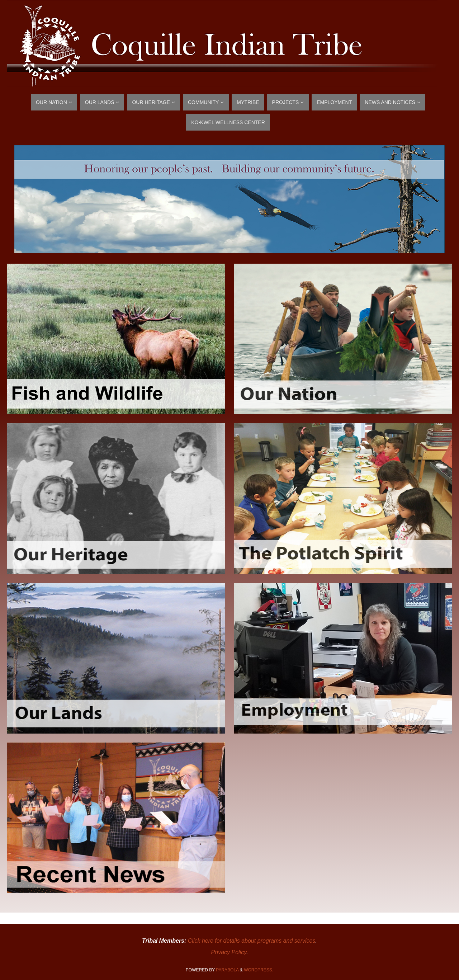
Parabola (227, 970)
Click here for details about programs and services (252, 941)
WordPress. (259, 970)
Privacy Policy (229, 952)
